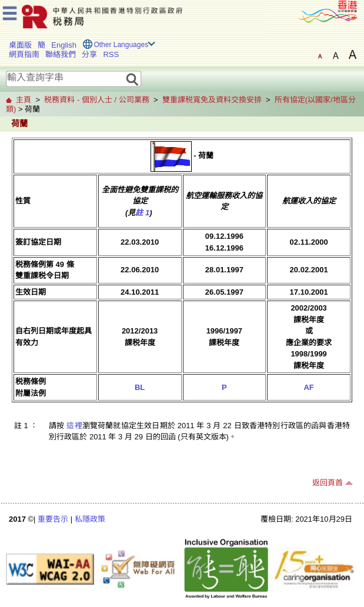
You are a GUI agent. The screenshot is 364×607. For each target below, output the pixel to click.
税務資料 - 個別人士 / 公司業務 (96, 100)
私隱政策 (90, 519)
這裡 (74, 426)
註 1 (142, 213)
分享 (89, 54)
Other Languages (121, 45)
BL (140, 387)
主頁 (24, 100)
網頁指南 (24, 54)
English (64, 45)
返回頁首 (328, 483)
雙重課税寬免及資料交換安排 (212, 100)
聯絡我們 (61, 54)
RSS (111, 54)
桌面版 (20, 45)
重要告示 (53, 519)
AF (308, 387)
